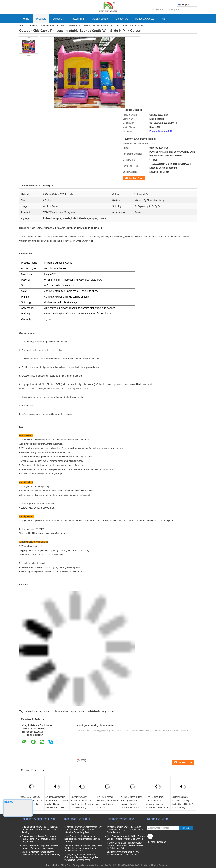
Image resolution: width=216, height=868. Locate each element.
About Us (59, 19)
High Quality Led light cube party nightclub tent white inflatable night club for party (83, 839)
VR (163, 19)
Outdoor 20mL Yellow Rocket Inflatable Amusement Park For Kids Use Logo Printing (40, 830)
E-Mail (152, 842)
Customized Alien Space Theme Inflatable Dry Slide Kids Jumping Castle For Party (82, 802)
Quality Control (100, 19)
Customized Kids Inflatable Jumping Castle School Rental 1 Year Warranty (182, 802)
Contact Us (122, 19)
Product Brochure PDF (161, 131)
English (187, 5)
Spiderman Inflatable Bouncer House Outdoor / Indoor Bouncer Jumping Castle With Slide (57, 804)
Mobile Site (153, 846)
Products (41, 19)
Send (186, 828)
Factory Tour (78, 19)
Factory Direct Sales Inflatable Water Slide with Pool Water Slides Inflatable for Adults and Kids (125, 845)
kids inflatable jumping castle (69, 711)
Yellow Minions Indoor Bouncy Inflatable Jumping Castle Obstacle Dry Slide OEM (131, 804)
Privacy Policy (52, 865)
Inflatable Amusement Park (39, 819)
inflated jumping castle (37, 711)
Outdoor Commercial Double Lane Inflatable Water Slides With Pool (123, 853)
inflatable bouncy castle (101, 711)
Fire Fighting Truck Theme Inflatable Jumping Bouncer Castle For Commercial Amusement (157, 804)
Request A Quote (145, 19)
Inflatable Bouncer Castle (53, 26)
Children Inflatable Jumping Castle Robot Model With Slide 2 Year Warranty (41, 853)
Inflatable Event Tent (77, 819)
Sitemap (162, 842)
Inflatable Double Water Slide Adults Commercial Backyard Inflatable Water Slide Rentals (125, 830)
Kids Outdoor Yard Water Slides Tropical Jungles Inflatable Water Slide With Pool (126, 838)
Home (26, 19)
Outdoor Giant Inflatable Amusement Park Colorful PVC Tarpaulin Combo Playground (39, 839)
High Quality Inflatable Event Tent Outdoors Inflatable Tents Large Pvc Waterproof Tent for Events (81, 857)
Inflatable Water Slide (120, 819)
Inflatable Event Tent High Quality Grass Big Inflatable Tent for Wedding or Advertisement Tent (83, 848)
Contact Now (136, 178)
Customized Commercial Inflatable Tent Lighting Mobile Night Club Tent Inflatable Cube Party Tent (83, 830)
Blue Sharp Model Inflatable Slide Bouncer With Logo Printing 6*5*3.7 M (107, 802)
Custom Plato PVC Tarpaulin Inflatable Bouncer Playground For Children (40, 847)
